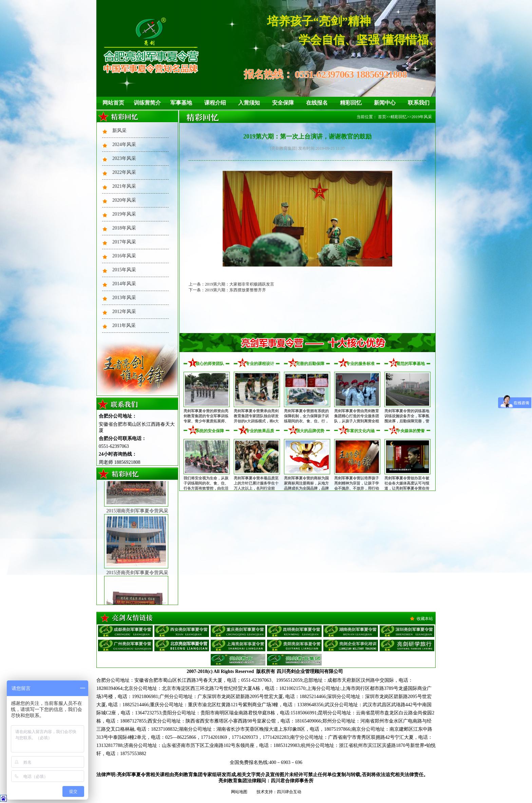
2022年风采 (124, 172)
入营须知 (249, 103)
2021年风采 (124, 186)
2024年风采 (124, 144)
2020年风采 (124, 200)
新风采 (119, 131)
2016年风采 (124, 256)
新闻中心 (385, 103)
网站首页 (113, 103)
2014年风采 (124, 284)
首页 (382, 117)
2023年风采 (124, 158)
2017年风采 (124, 242)
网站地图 (239, 792)
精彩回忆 (351, 103)
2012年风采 (124, 312)
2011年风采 (124, 325)
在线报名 (317, 103)
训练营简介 (147, 103)
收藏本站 (425, 619)
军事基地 (181, 103)
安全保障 (283, 103)
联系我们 (419, 103)
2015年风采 (124, 270)
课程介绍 (215, 103)
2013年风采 (124, 298)
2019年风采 (124, 214)
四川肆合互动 (289, 792)
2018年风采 (124, 228)
